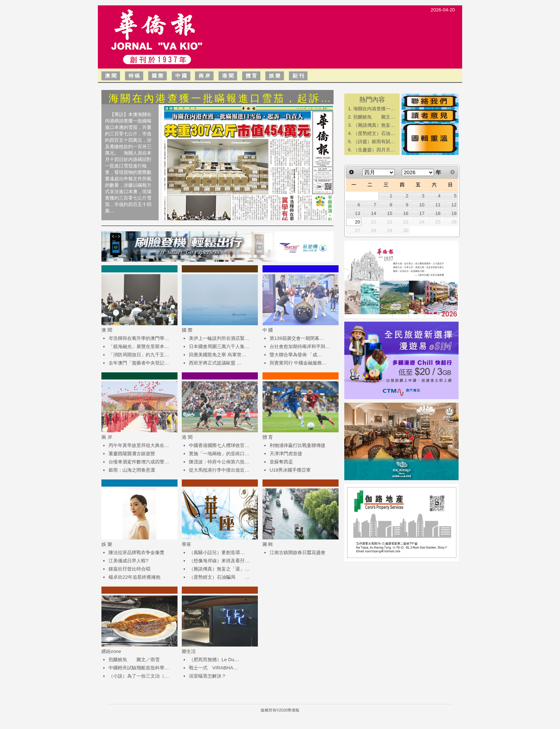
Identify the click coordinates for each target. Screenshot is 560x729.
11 (438, 205)
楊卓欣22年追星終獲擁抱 (134, 577)
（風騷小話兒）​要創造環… (217, 552)
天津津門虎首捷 (286, 454)
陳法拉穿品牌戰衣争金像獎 (136, 552)
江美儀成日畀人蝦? (128, 561)
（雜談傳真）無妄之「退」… (219, 569)
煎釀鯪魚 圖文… (374, 117)
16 (406, 213)
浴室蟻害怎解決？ (207, 676)
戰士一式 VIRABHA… (213, 668)
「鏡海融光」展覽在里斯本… (139, 346)
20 (358, 222)
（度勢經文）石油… (374, 133)
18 (438, 213)
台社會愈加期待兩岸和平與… (300, 346)
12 (454, 205)
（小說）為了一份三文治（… (139, 676)
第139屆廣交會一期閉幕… (297, 338)
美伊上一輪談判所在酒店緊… (219, 338)
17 (422, 213)
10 (422, 205)
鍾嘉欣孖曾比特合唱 (129, 569)
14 (374, 213)
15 (390, 213)
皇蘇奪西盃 (281, 462)
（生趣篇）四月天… (374, 150)
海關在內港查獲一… (374, 109)
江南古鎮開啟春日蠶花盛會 (297, 552)
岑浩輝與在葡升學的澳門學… (139, 338)
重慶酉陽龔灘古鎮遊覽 (132, 454)
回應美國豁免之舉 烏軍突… (217, 355)
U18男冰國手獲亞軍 (290, 470)
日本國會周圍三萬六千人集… (219, 346)
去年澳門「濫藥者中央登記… (139, 363)
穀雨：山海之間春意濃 (132, 470)
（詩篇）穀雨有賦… (374, 142)
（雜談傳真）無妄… (374, 125)
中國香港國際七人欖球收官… (219, 445)
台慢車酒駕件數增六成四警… (139, 462)
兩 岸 (204, 76)
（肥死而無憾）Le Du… (214, 660)
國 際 (157, 76)
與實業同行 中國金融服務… (298, 363)
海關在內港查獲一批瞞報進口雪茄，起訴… (221, 98)
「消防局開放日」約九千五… (139, 355)
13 (358, 213)
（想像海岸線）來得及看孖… (219, 561)
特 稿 (134, 76)
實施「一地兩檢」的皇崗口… (219, 454)
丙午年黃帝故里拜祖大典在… (139, 445)
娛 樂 (275, 76)
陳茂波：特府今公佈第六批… (219, 462)
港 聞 (228, 76)
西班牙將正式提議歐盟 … (215, 363)
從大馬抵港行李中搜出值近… (219, 470)
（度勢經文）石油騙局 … (219, 577)
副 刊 (298, 76)
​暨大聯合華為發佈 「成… (296, 355)
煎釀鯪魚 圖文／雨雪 (134, 660)
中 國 (181, 76)
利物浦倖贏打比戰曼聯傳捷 (297, 445)
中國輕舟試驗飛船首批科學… (139, 668)
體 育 (251, 76)
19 (454, 213)
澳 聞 (111, 76)
